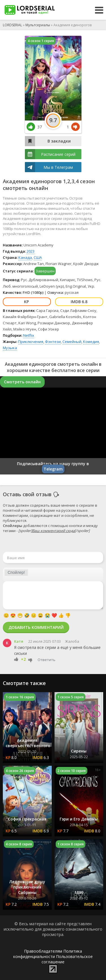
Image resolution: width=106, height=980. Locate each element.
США (38, 257)
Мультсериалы (38, 25)
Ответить (46, 660)
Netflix (29, 335)
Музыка (10, 348)
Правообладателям (43, 951)
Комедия (91, 342)
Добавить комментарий (36, 627)
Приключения (31, 342)
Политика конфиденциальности (48, 954)
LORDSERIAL (12, 25)
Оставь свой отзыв (27, 494)
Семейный (72, 342)
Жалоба (72, 641)
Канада (25, 257)
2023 (31, 251)
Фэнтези (53, 342)
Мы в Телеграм (58, 167)
